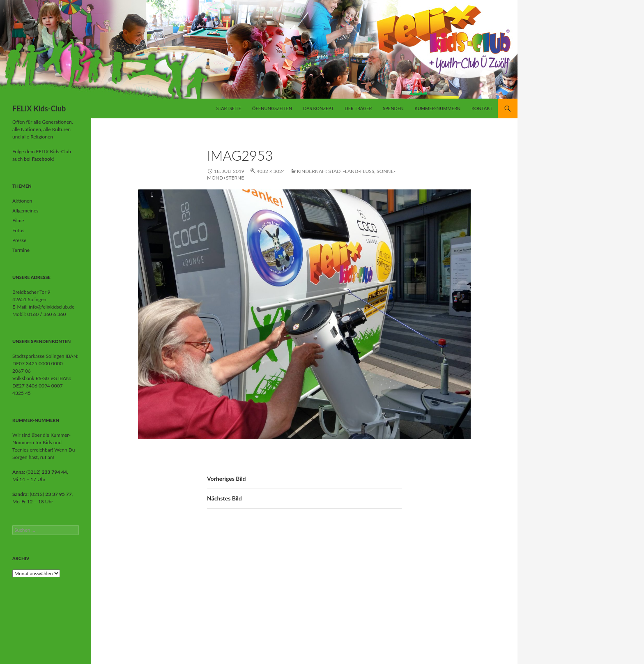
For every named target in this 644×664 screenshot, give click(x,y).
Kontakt (482, 108)
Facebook (42, 159)
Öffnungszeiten (272, 108)
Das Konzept (318, 108)
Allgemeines (25, 211)
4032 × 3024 (271, 171)
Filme (18, 220)
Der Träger (358, 108)
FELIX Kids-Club (39, 108)
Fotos (18, 230)
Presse (19, 240)
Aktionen (22, 201)
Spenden (393, 108)
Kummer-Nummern (437, 108)
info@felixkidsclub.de (52, 307)
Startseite (228, 108)
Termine (21, 250)
